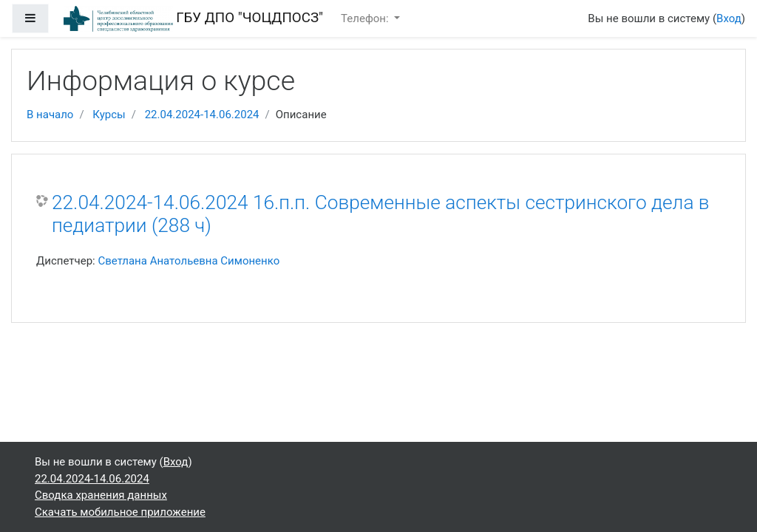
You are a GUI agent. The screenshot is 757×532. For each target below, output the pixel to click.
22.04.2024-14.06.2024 (202, 115)
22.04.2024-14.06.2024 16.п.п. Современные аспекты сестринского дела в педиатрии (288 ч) (381, 214)
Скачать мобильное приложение (120, 512)
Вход (729, 18)
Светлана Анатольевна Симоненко (189, 261)
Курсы (109, 115)
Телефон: (366, 18)
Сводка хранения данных (101, 495)
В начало (50, 115)
